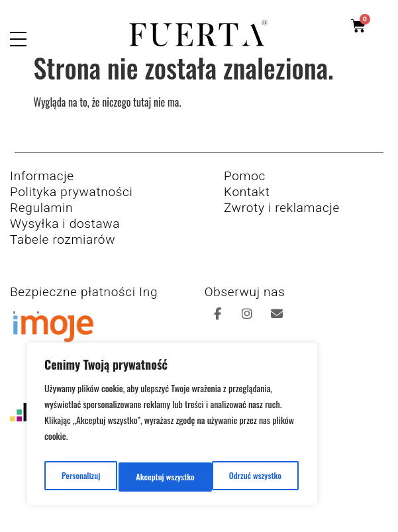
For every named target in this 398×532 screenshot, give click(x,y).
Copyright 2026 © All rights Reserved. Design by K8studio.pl (199, 507)
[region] (172, 428)
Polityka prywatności (72, 202)
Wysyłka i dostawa (65, 234)
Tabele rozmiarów (63, 250)
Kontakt (247, 202)
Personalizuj (78, 477)
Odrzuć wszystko (161, 477)
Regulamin (41, 218)
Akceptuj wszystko (255, 477)
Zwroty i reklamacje (282, 218)
